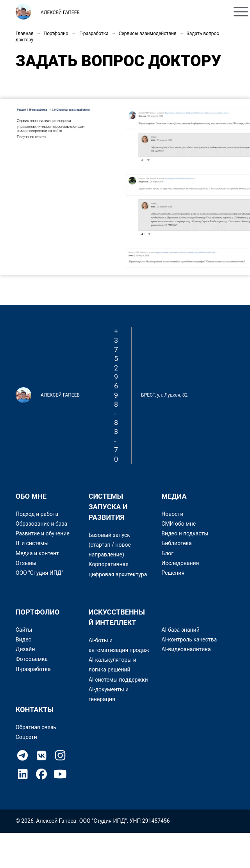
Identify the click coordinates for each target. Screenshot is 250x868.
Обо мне (118, 12)
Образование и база (41, 524)
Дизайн (25, 649)
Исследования (180, 563)
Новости (172, 514)
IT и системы (32, 543)
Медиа (174, 496)
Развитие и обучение (43, 533)
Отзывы (26, 563)
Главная (25, 34)
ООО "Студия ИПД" (39, 573)
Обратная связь (36, 727)
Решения (173, 573)
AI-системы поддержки (118, 680)
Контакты (202, 12)
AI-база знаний (180, 630)
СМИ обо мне (179, 524)
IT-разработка (94, 34)
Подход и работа (37, 514)
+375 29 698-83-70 (116, 395)
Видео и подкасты (185, 533)
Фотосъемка (32, 659)
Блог (167, 553)
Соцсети (26, 737)
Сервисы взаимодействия (148, 34)
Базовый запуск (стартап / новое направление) (110, 545)
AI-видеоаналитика (186, 649)
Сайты (24, 630)
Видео (24, 639)
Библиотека (176, 543)
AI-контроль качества (189, 639)
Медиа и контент (37, 553)
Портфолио (159, 12)
